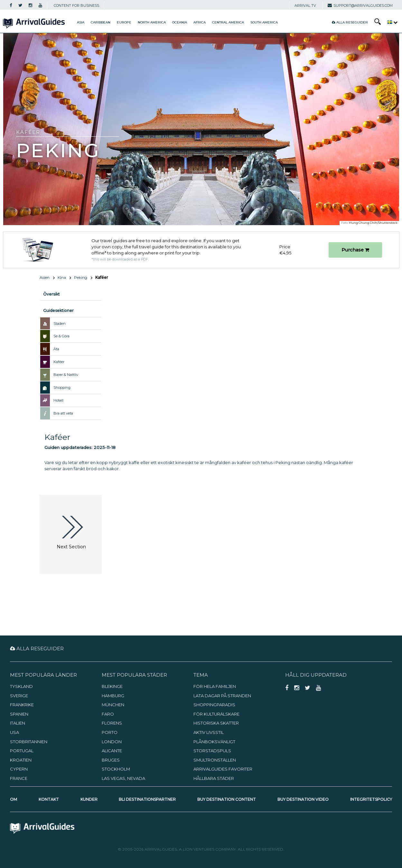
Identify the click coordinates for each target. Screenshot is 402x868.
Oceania (180, 22)
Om (14, 799)
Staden (60, 324)
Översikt (51, 294)
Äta (56, 349)
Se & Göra (61, 336)
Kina (62, 277)
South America (264, 22)
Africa (200, 22)
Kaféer (59, 362)
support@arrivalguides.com (360, 5)
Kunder (89, 799)
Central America (228, 22)
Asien (45, 277)
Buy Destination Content (227, 799)
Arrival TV (305, 5)
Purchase (355, 250)
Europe (124, 22)
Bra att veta (63, 413)
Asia (81, 22)
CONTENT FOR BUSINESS (76, 5)
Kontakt (49, 799)
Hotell (58, 400)
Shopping (62, 388)
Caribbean (101, 22)
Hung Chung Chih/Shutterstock (373, 223)
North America (152, 22)
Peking (81, 277)
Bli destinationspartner (147, 799)
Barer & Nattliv (66, 375)
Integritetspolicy (371, 799)
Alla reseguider (350, 22)
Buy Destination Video (303, 799)
